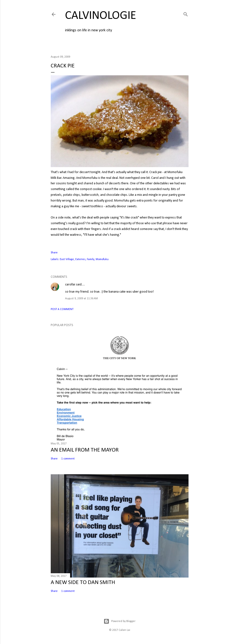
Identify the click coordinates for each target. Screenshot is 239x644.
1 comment (68, 459)
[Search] (186, 14)
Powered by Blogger (119, 621)
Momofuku (102, 259)
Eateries (80, 259)
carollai (70, 285)
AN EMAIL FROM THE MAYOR (85, 450)
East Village (67, 259)
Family (91, 259)
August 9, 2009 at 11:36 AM (81, 299)
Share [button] (54, 253)
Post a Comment (62, 309)
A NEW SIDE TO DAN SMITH (83, 583)
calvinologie (101, 16)
